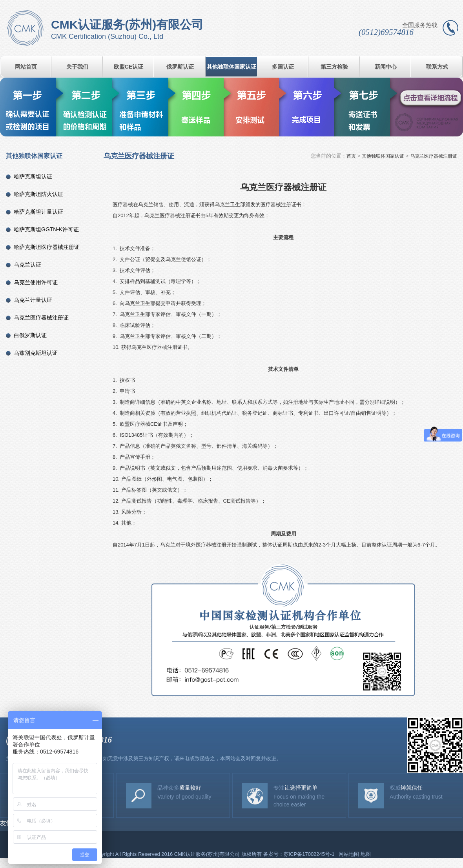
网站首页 (26, 67)
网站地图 (349, 854)
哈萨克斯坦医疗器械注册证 (47, 247)
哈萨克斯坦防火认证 (38, 194)
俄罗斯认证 (180, 67)
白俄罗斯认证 (30, 335)
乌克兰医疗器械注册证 (41, 318)
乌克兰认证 (27, 265)
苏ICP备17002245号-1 (310, 854)
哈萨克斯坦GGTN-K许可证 (46, 229)
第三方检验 (334, 67)
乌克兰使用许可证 (36, 282)
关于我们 (77, 67)
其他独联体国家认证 (231, 67)
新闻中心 (386, 67)
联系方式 (437, 67)
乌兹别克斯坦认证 (36, 353)
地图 (366, 854)
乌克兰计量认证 (33, 300)
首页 (351, 156)
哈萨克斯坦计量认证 (38, 212)
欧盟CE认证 (129, 67)
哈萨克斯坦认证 (33, 176)
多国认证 (283, 67)
